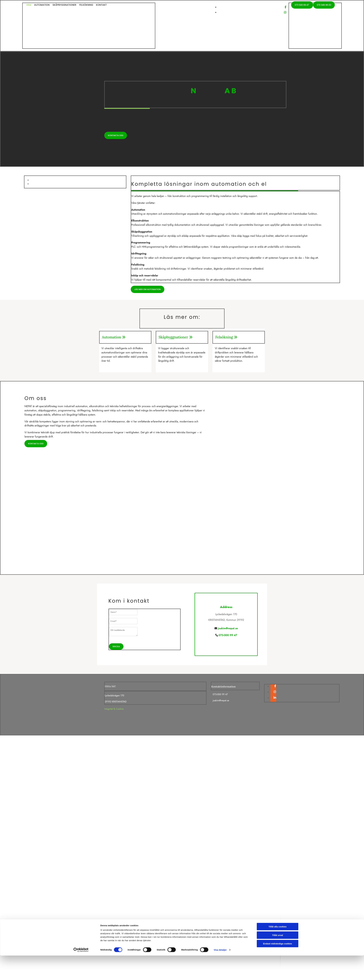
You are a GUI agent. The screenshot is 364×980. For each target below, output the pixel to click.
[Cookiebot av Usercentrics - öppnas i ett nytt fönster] (81, 526)
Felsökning (86, 5)
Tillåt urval (278, 511)
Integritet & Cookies (114, 709)
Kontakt (101, 5)
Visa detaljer (220, 526)
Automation (42, 5)
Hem (29, 5)
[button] (302, 5)
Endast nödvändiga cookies (277, 520)
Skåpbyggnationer (64, 5)
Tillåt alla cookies (278, 503)
